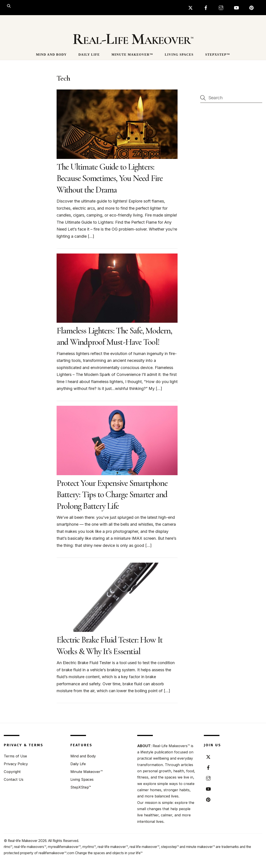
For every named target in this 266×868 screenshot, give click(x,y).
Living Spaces (179, 55)
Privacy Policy (16, 764)
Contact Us (14, 779)
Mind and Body (51, 55)
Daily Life (89, 55)
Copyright (12, 772)
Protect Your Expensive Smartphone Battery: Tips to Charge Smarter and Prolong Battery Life (112, 494)
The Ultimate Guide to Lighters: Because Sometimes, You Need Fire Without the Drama (110, 178)
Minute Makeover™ (132, 55)
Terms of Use (15, 756)
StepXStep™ (218, 55)
